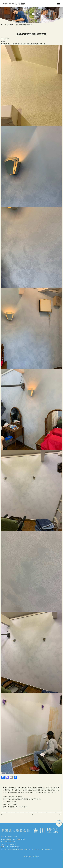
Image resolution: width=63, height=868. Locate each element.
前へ (2, 815)
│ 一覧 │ (32, 815)
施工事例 (10, 25)
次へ (61, 815)
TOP (3, 25)
